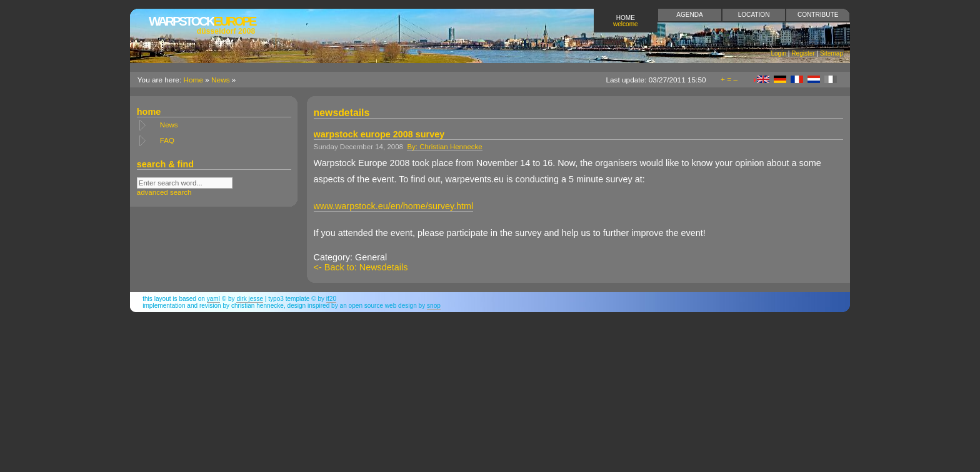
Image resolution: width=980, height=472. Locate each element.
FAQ (167, 140)
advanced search (164, 192)
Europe (202, 25)
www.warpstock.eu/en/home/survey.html (394, 206)
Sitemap (832, 53)
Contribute (818, 15)
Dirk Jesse (250, 299)
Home (626, 21)
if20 (331, 299)
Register (803, 53)
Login (778, 53)
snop (434, 306)
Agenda (690, 15)
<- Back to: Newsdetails (361, 267)
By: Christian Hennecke (444, 147)
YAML (213, 299)
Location (754, 15)
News (221, 80)
